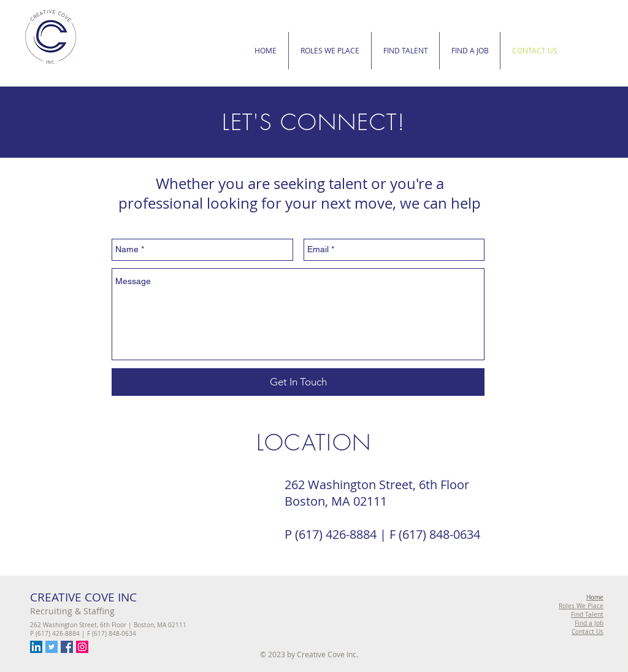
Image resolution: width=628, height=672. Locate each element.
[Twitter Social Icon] (52, 647)
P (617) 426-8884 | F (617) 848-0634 (83, 634)
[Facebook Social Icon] (67, 647)
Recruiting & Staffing (72, 611)
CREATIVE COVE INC (83, 597)
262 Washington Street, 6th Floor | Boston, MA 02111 (108, 625)
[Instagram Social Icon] (82, 647)
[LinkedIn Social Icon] (36, 647)
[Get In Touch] (298, 382)
